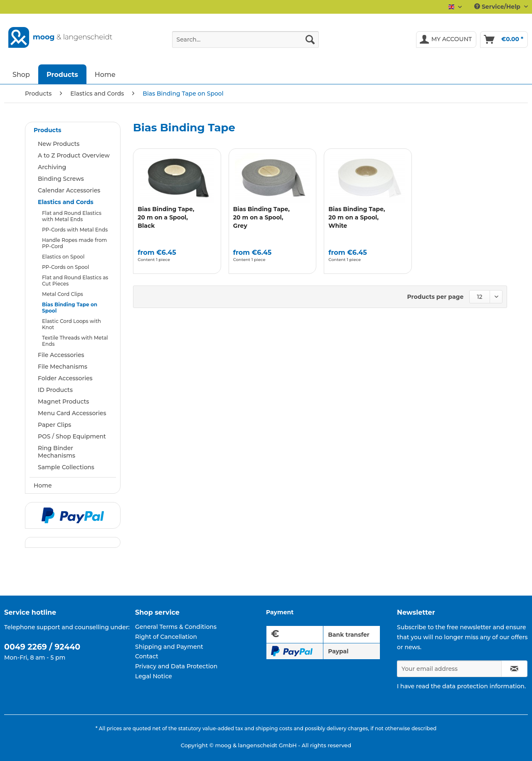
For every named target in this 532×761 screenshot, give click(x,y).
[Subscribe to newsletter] (514, 669)
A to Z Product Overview (74, 155)
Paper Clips (54, 425)
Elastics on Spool (63, 257)
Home (43, 485)
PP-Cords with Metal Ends (75, 230)
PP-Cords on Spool (65, 267)
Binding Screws (61, 179)
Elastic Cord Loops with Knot (71, 324)
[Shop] (21, 74)
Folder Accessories (65, 378)
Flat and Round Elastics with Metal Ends (72, 216)
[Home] (105, 74)
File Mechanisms (63, 367)
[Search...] (245, 39)
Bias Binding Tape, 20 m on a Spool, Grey (261, 217)
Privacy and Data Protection (176, 666)
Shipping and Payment (169, 647)
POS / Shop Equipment (72, 436)
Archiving (52, 167)
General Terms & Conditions (176, 627)
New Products (59, 144)
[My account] (446, 39)
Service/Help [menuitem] (498, 7)
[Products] (62, 74)
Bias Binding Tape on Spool (70, 308)
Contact (147, 656)
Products (47, 130)
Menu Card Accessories (72, 413)
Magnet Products (63, 401)
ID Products (55, 390)
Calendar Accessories (69, 190)
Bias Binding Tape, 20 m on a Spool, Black (166, 217)
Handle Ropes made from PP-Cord (74, 243)
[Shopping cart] (504, 39)
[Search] (310, 39)
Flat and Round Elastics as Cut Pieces (75, 281)
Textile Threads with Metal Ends (75, 341)
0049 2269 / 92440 (42, 647)
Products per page (436, 297)
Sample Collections (66, 467)
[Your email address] (449, 669)
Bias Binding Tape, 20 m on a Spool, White (357, 217)
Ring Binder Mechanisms (57, 452)
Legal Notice (154, 676)
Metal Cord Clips (63, 294)
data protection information (483, 686)
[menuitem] (245, 43)
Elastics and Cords (66, 202)
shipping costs (274, 728)
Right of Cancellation (166, 637)
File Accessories (61, 355)
